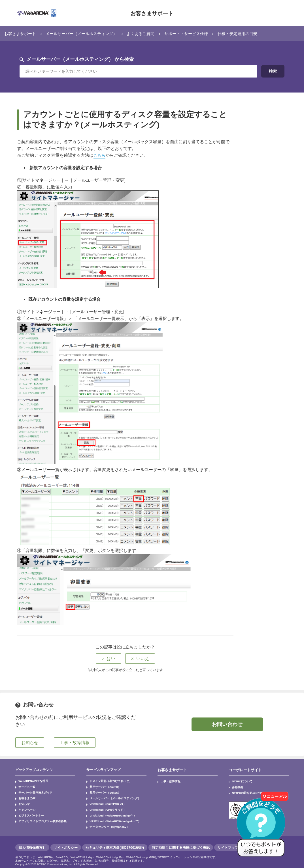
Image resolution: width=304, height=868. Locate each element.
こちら (100, 155)
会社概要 (236, 786)
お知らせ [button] (30, 742)
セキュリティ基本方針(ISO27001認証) (115, 841)
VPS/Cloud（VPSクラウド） (105, 806)
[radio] (109, 658)
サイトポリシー (66, 841)
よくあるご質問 (149, 34)
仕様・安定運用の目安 (251, 34)
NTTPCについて (240, 781)
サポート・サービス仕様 (197, 34)
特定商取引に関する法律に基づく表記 (181, 841)
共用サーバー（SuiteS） (102, 791)
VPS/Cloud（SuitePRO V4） (105, 801)
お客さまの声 (25, 796)
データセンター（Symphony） (106, 821)
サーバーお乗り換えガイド (32, 791)
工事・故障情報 (168, 781)
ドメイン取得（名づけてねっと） (106, 781)
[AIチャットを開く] (263, 827)
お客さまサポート (152, 13)
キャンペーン (25, 806)
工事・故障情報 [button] (75, 742)
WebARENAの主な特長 (30, 781)
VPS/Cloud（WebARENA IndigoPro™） (111, 816)
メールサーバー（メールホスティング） (86, 34)
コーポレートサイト (244, 770)
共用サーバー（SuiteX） (102, 786)
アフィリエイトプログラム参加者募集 (37, 816)
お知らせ (23, 801)
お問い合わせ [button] (227, 724)
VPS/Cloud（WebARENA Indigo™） (109, 811)
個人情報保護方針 (32, 841)
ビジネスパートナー (28, 811)
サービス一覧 (25, 786)
